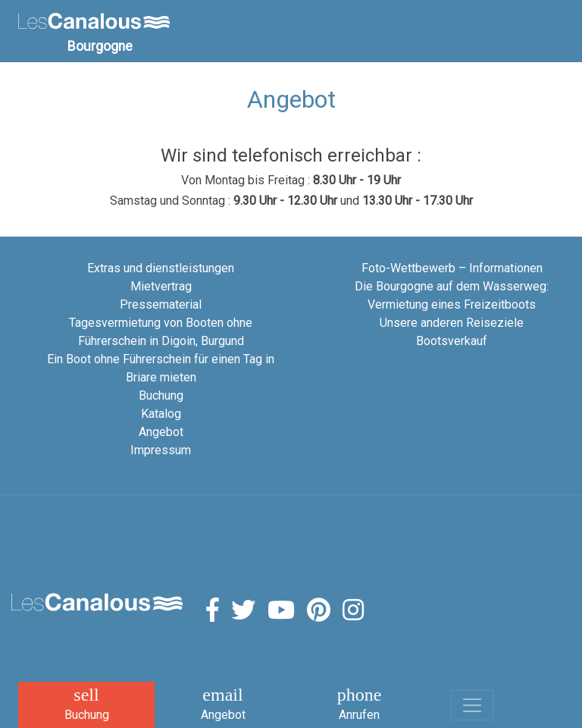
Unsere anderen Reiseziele (452, 323)
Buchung (161, 395)
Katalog (161, 414)
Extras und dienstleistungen (161, 268)
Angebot (161, 432)
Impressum (161, 450)
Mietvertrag (161, 286)
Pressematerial (161, 304)
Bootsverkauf (452, 341)
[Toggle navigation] (472, 705)
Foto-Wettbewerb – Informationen (452, 268)
